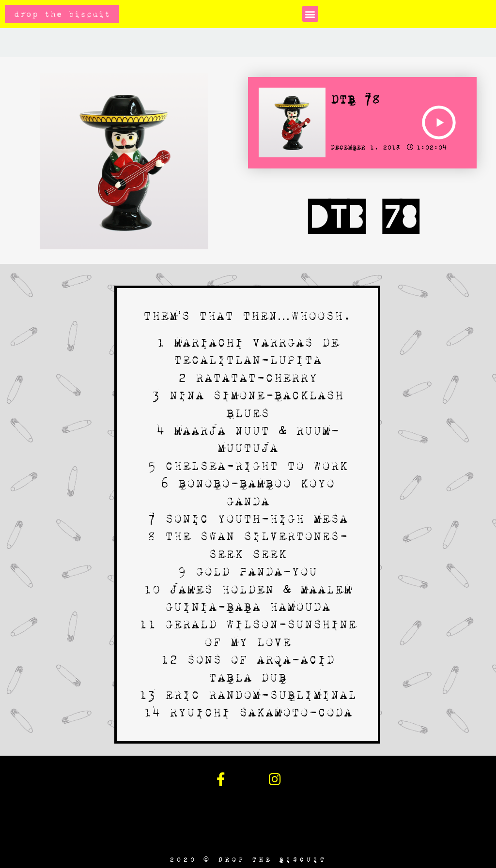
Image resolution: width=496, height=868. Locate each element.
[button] (310, 14)
